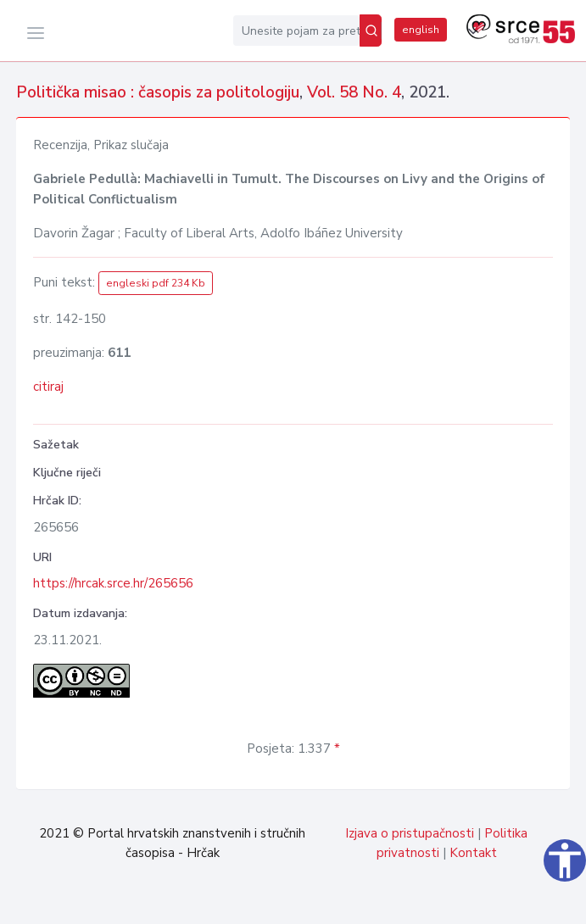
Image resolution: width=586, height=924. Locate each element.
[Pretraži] (371, 31)
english (421, 30)
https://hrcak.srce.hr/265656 (113, 583)
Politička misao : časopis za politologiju (158, 92)
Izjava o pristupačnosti (410, 833)
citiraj (48, 387)
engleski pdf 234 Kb (156, 283)
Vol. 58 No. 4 (354, 92)
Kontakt (473, 853)
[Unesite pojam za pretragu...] (296, 31)
